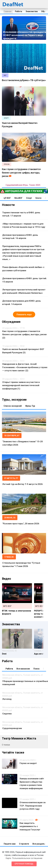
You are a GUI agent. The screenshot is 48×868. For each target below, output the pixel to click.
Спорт (29, 198)
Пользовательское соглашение (27, 858)
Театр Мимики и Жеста (19, 738)
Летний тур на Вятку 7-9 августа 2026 (22, 484)
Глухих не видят (28, 763)
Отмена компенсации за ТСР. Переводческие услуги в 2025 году (33, 806)
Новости (8, 205)
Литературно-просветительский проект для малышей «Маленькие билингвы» (24, 291)
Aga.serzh (39, 654)
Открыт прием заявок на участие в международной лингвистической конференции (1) (21, 385)
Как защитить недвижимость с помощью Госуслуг (30, 826)
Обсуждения (11, 322)
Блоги (38, 198)
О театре (6, 745)
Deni (4, 654)
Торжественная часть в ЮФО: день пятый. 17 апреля (21, 214)
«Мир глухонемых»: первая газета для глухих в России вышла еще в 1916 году (24, 225)
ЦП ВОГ (7, 198)
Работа (18, 11)
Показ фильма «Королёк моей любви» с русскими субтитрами (23, 269)
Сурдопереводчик (12, 728)
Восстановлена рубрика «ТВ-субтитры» (24, 80)
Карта (8, 858)
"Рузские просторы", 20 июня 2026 (21, 524)
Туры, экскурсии (14, 400)
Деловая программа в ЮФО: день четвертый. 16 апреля (20, 237)
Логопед (7, 699)
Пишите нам (10, 844)
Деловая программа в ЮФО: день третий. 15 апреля (25, 280)
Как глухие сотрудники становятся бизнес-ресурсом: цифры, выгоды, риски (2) (24, 334)
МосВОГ (18, 198)
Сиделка (7, 714)
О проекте (24, 844)
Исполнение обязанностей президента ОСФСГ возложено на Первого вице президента (25, 35)
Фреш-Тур (30, 406)
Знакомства (32, 11)
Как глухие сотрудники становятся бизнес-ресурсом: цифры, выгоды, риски (21, 173)
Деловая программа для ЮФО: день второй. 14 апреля (22, 302)
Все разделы (39, 844)
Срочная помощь (24, 864)
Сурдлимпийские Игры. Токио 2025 (23, 185)
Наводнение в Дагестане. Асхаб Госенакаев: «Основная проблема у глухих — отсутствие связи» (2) (25, 367)
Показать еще (24, 314)
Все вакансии (23, 669)
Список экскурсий (13, 406)
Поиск (36, 669)
